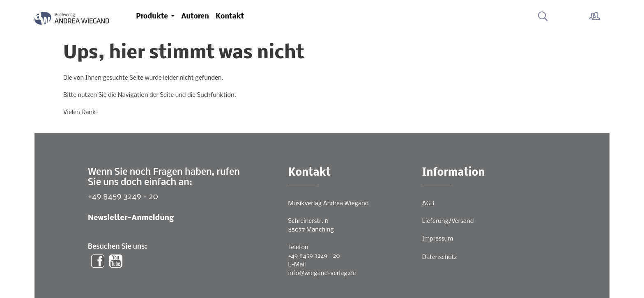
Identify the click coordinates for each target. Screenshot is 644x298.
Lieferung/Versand (448, 221)
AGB (428, 204)
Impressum (438, 239)
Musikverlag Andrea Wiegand (329, 204)
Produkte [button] (153, 17)
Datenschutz (440, 257)
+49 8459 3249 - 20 (123, 197)
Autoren (195, 17)
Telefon (298, 248)
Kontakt (230, 17)
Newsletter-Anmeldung (131, 218)
